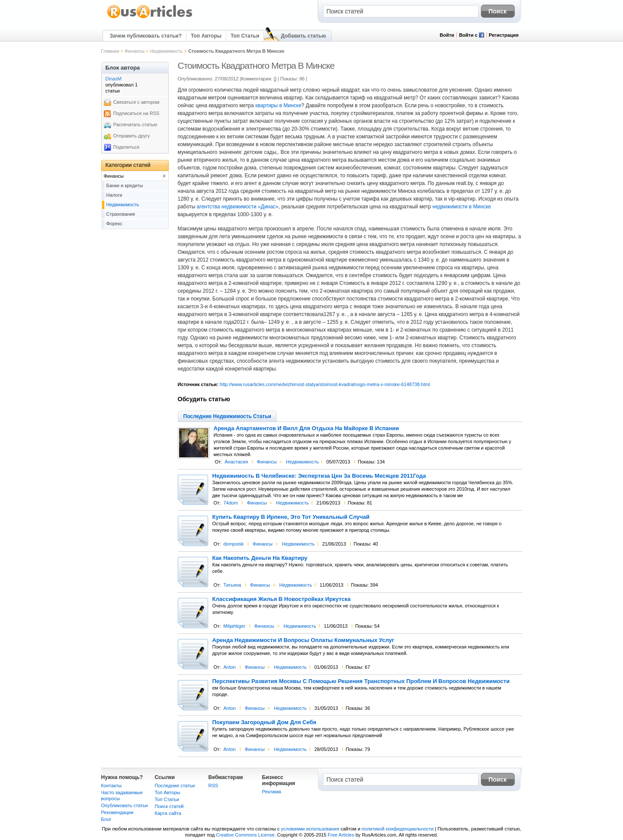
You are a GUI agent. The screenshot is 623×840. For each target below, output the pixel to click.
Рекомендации (117, 812)
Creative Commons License (245, 835)
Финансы (135, 51)
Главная (110, 51)
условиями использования (310, 829)
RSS (214, 786)
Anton (230, 667)
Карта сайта (168, 813)
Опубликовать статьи (125, 805)
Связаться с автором (136, 102)
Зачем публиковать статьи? (146, 36)
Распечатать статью (135, 125)
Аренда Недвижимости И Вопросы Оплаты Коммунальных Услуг (303, 640)
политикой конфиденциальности (398, 829)
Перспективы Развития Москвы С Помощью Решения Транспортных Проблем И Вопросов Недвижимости (361, 681)
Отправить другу (132, 136)
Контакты (112, 786)
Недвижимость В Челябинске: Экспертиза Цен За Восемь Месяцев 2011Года (319, 476)
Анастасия (236, 462)
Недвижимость (167, 51)
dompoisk (233, 544)
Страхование (121, 214)
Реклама (272, 792)
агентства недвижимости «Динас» (238, 207)
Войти (447, 35)
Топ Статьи (245, 36)
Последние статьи (175, 786)
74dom (231, 503)
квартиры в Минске (278, 105)
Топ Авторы (206, 36)
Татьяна (232, 585)
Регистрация (504, 35)
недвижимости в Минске (462, 207)
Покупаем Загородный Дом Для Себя (265, 722)
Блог (106, 819)
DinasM (114, 79)
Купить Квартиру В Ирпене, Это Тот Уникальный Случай (291, 517)
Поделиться (127, 147)
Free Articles (341, 835)
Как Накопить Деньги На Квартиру (260, 558)
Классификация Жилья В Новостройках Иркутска (282, 599)
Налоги (114, 195)
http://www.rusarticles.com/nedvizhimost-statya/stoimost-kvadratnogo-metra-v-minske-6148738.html (325, 384)
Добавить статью (303, 36)
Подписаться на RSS (136, 113)
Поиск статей (169, 806)
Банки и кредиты (125, 185)
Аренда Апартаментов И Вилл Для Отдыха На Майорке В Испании (307, 428)
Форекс (114, 224)
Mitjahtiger (234, 626)
